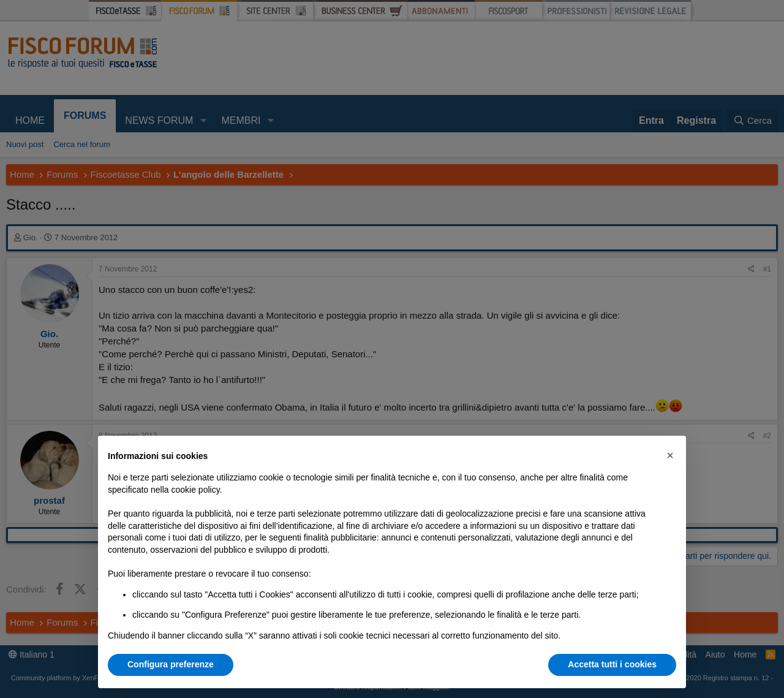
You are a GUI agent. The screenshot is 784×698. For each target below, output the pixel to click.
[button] (670, 455)
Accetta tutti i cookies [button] (612, 664)
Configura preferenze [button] (171, 664)
